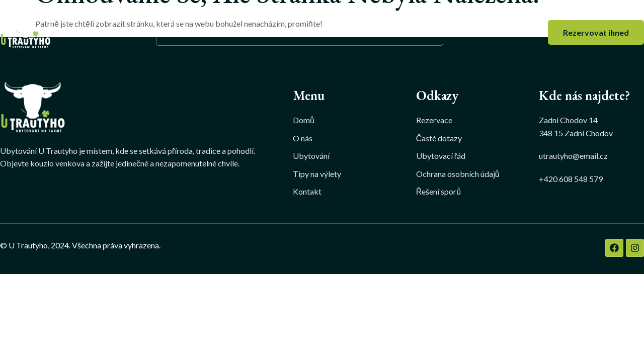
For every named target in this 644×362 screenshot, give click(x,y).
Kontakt (415, 32)
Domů (181, 32)
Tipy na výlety (352, 32)
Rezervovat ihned (596, 32)
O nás (223, 32)
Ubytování (280, 33)
